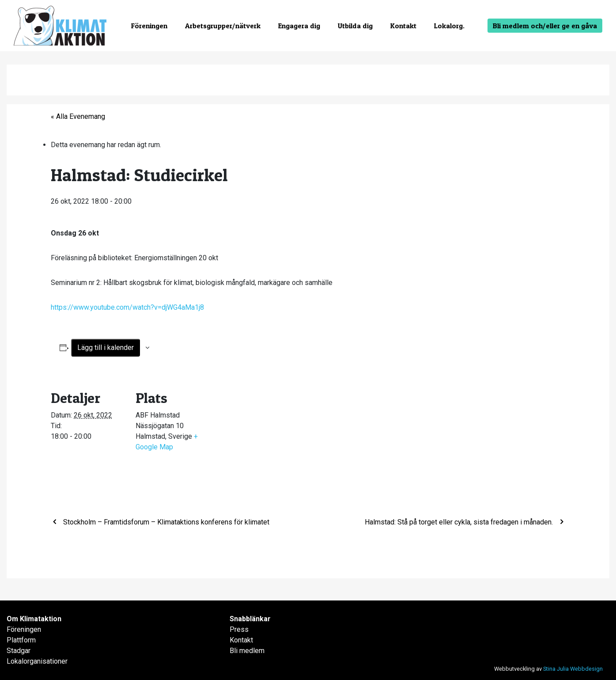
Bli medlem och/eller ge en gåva (545, 26)
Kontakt (403, 26)
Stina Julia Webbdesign (573, 669)
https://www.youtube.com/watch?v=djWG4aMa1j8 (127, 307)
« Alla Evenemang (78, 116)
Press (239, 629)
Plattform (21, 640)
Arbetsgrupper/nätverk (223, 26)
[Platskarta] (267, 436)
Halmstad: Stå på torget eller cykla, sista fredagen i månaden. (460, 522)
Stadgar (19, 651)
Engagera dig (299, 26)
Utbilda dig (355, 26)
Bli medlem (247, 651)
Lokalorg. (449, 26)
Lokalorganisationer (37, 661)
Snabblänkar (250, 619)
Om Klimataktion (34, 619)
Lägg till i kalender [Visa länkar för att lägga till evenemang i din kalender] (106, 348)
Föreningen (149, 26)
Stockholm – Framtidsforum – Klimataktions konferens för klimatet (165, 522)
